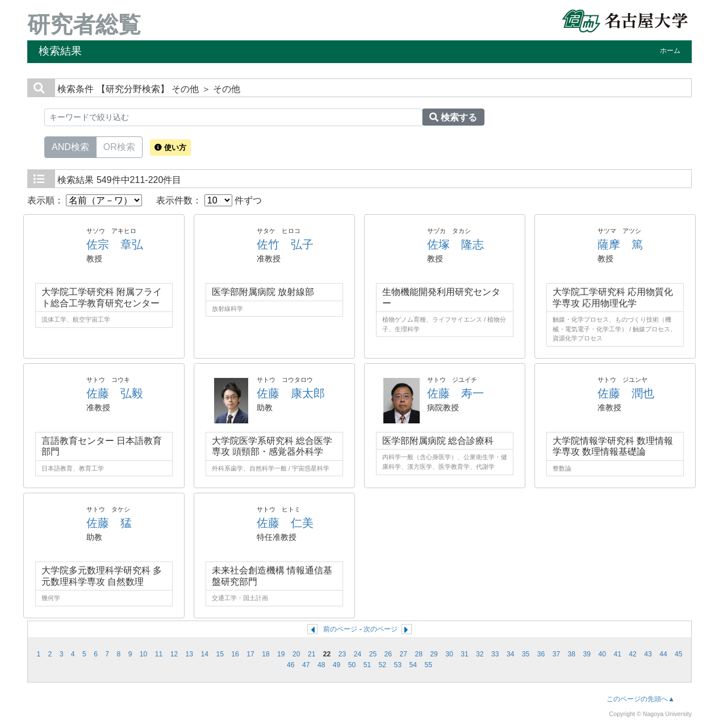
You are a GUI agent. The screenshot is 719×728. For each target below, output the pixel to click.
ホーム (670, 51)
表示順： (85, 200)
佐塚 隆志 (455, 244)
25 (373, 654)
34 (511, 654)
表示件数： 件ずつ (209, 200)
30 (449, 654)
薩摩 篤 (620, 244)
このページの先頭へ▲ (641, 699)
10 (144, 654)
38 (572, 654)
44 (663, 654)
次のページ (381, 629)
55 (428, 665)
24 (358, 654)
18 (266, 654)
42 (633, 654)
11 (159, 654)
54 (413, 665)
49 (337, 665)
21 (312, 654)
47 (306, 665)
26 (388, 654)
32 (480, 654)
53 (398, 665)
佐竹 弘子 (285, 244)
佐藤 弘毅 (115, 393)
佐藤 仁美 (285, 523)
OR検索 (119, 146)
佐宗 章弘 (115, 244)
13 (190, 654)
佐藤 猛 (109, 523)
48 (321, 665)
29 (434, 654)
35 (526, 654)
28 (419, 654)
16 (235, 654)
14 (204, 654)
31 (465, 654)
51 (367, 665)
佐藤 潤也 (626, 393)
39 (587, 654)
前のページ (340, 629)
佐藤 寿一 (455, 393)
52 (383, 665)
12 (174, 654)
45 (679, 654)
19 (281, 654)
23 (342, 654)
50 (352, 665)
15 (220, 654)
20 (296, 654)
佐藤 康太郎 (291, 393)
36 (541, 654)
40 (602, 654)
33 (495, 654)
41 (617, 654)
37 (557, 654)
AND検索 (70, 146)
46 (291, 665)
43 (648, 654)
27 (403, 654)
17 (250, 654)
